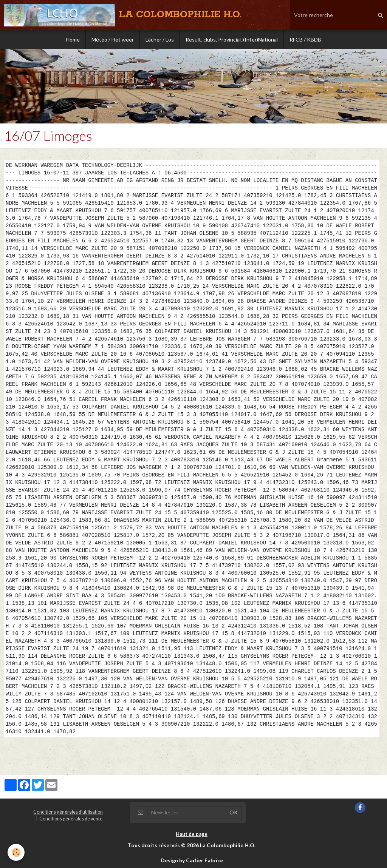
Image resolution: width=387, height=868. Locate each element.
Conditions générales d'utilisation (68, 812)
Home (73, 39)
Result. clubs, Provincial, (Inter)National (232, 39)
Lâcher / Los (160, 39)
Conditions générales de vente (71, 819)
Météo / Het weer (113, 39)
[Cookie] (16, 852)
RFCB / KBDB (305, 39)
